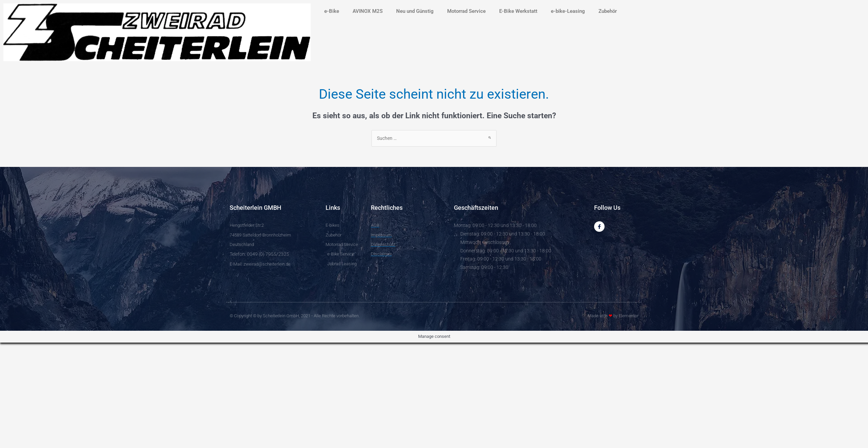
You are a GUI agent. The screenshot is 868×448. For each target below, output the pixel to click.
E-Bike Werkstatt (518, 11)
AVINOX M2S (368, 11)
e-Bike (332, 11)
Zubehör (608, 11)
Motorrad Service (466, 11)
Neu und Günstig (415, 11)
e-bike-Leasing (568, 11)
